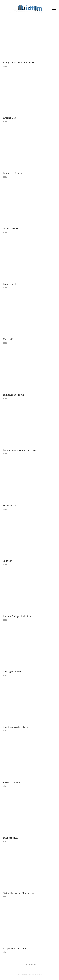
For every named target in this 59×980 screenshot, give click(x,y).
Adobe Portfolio (35, 975)
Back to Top (29, 964)
